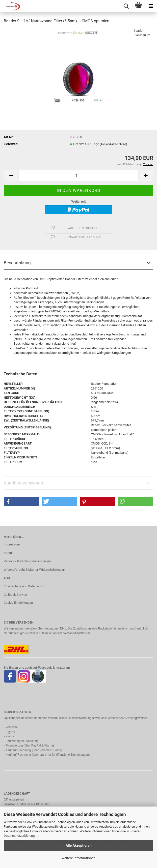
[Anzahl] (78, 176)
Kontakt (9, 553)
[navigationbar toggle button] (151, 6)
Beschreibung (17, 263)
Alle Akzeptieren (79, 845)
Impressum (12, 544)
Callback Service (15, 595)
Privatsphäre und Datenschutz (25, 586)
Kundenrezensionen (23, 483)
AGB (7, 578)
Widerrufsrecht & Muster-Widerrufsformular (34, 570)
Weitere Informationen (78, 858)
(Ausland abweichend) (113, 144)
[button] (11, 176)
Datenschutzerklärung (19, 836)
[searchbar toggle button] (126, 6)
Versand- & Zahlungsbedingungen (27, 561)
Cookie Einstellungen (18, 603)
